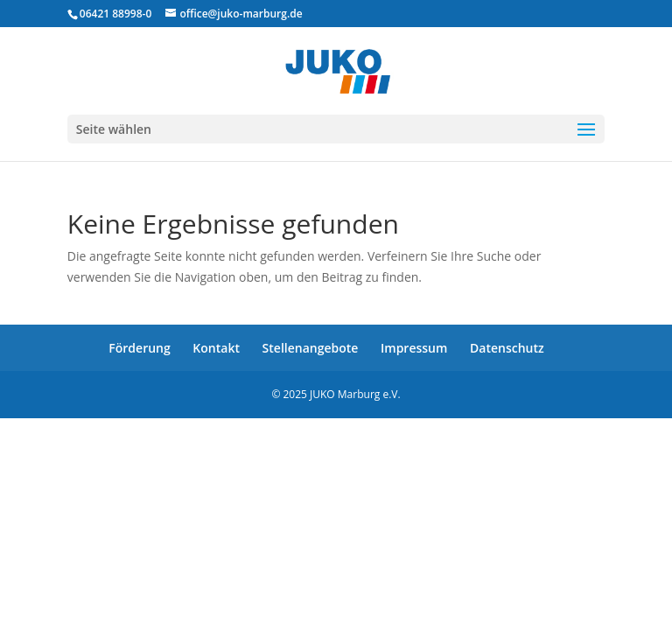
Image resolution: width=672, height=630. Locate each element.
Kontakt (216, 348)
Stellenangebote (311, 348)
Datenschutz (507, 348)
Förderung (139, 348)
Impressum (414, 348)
